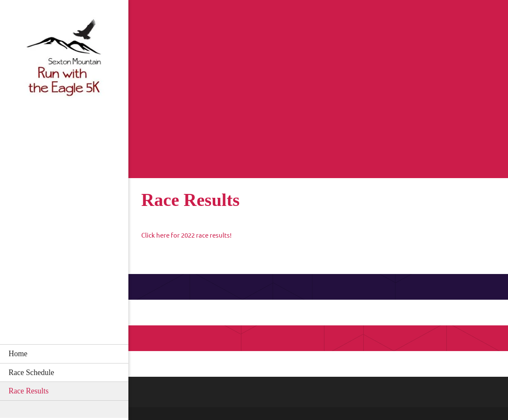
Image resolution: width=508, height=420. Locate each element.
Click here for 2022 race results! (186, 235)
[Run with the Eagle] (64, 60)
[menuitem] (64, 354)
